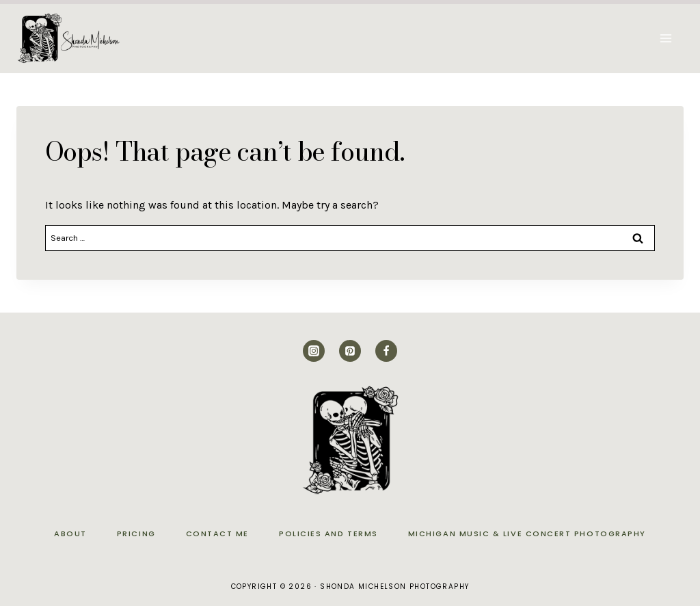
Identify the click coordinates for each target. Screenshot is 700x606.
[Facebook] (386, 351)
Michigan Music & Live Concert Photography (527, 533)
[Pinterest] (350, 351)
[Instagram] (314, 351)
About (70, 533)
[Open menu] (665, 38)
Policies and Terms (328, 533)
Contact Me (217, 533)
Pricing (136, 533)
